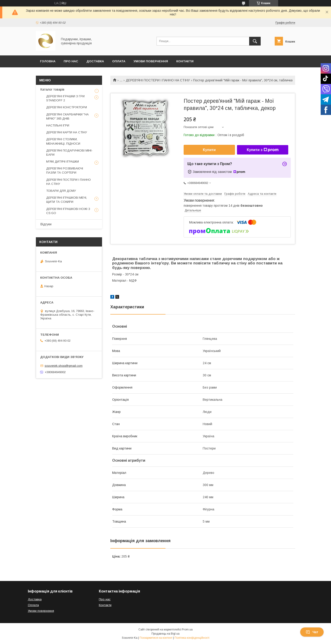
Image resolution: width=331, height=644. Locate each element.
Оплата (119, 61)
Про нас (105, 599)
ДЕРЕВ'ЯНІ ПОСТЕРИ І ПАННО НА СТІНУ (158, 80)
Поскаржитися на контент (156, 638)
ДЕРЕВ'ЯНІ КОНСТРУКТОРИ (67, 107)
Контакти (185, 61)
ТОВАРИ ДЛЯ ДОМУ (61, 191)
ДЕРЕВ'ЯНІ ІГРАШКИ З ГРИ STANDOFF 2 (65, 98)
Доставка (95, 61)
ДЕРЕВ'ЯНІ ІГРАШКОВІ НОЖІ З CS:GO (68, 211)
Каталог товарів (52, 89)
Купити (209, 150)
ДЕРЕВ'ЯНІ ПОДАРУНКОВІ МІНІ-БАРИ (69, 153)
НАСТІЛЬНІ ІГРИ (58, 125)
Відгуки (46, 224)
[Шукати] (255, 41)
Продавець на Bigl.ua (165, 634)
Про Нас (71, 61)
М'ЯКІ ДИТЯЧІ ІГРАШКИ (63, 162)
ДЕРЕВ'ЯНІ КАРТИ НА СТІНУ (67, 132)
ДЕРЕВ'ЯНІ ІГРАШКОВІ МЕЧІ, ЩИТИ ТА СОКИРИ (67, 200)
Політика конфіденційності (192, 638)
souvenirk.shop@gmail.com (64, 366)
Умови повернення (151, 61)
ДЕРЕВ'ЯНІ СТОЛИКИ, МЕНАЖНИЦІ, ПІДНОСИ (63, 141)
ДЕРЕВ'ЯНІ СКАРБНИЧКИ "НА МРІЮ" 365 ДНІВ (67, 116)
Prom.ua (187, 630)
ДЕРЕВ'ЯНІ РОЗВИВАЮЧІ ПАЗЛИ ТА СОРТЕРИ (65, 170)
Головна (48, 61)
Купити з (263, 150)
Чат (312, 632)
